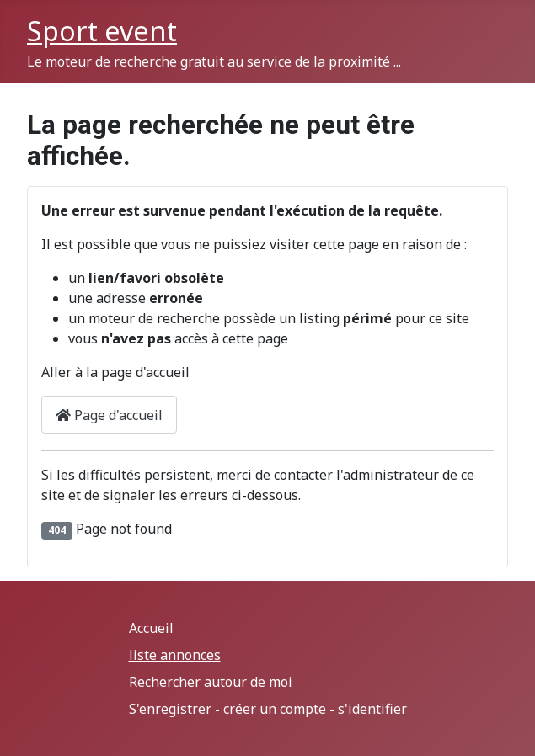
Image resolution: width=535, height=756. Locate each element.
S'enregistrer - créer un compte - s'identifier (268, 709)
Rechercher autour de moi (211, 682)
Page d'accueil (109, 415)
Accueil (151, 628)
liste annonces (175, 655)
